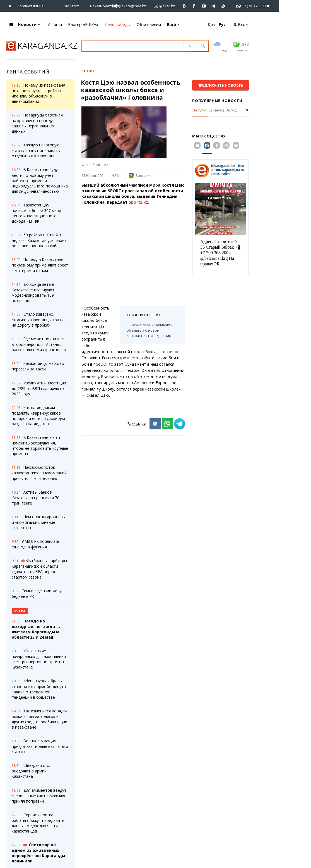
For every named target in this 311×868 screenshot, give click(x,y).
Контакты (73, 6)
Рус (222, 24)
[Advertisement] (133, 253)
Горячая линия (31, 6)
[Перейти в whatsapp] (252, 6)
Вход (241, 24)
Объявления (149, 24)
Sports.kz (140, 175)
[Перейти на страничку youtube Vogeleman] (204, 6)
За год (231, 110)
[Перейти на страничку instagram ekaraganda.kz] (129, 6)
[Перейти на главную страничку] (11, 6)
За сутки (200, 110)
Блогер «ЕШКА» (83, 24)
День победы (118, 24)
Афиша (55, 24)
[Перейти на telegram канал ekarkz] (214, 6)
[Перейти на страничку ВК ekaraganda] (184, 6)
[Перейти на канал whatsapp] (223, 6)
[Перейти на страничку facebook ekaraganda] (194, 6)
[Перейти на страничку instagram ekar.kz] (164, 6)
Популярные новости (217, 101)
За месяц (216, 110)
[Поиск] (202, 46)
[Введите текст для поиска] (135, 46)
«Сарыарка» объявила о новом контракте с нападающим (150, 330)
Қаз (211, 24)
